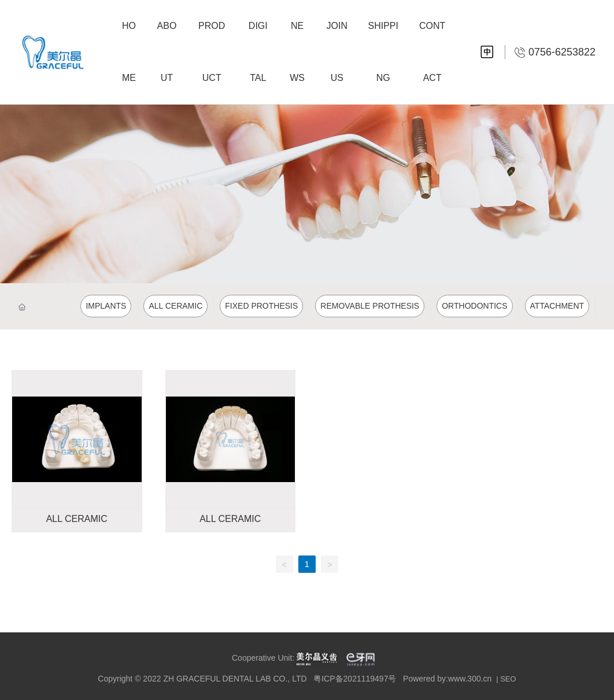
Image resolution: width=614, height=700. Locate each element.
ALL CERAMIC (77, 519)
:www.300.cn (469, 679)
